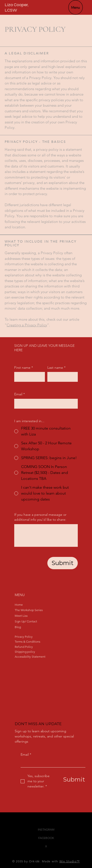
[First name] (28, 377)
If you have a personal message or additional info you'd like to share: (40, 517)
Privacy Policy (24, 637)
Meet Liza (21, 616)
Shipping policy (25, 652)
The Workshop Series (29, 610)
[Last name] (61, 377)
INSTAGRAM (46, 829)
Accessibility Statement (30, 657)
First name (24, 368)
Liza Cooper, (17, 5)
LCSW (11, 10)
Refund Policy (24, 647)
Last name (56, 368)
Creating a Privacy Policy (27, 325)
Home (19, 605)
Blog (18, 627)
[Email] (52, 763)
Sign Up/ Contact (26, 621)
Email (26, 755)
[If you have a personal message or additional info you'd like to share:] (46, 535)
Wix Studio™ (70, 861)
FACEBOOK (46, 838)
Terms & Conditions (27, 642)
